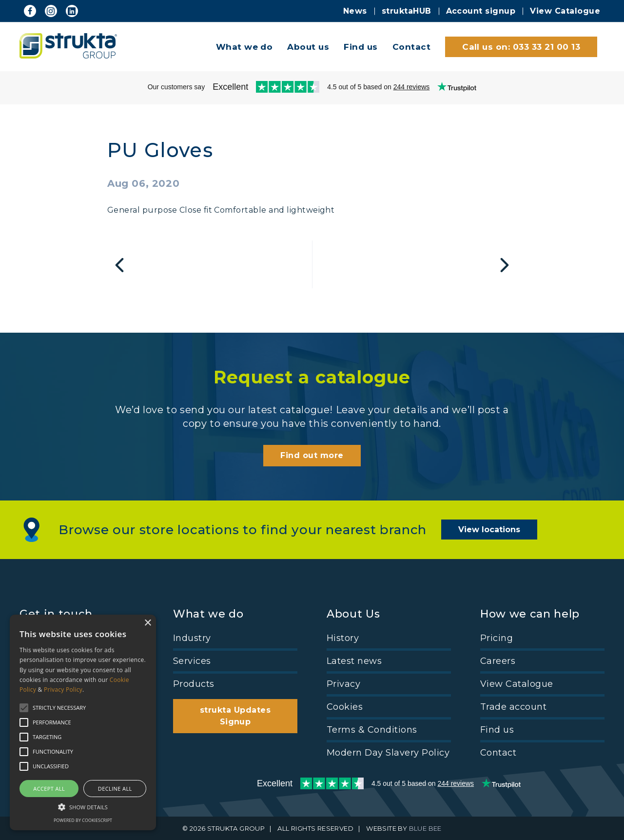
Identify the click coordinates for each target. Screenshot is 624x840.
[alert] (83, 722)
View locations (489, 530)
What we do (244, 47)
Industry (192, 638)
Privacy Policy (63, 690)
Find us (361, 47)
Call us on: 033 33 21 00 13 (521, 47)
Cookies (345, 707)
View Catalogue (565, 11)
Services (192, 661)
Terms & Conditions (372, 730)
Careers (498, 661)
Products (194, 684)
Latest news (354, 661)
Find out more (312, 455)
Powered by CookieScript (83, 820)
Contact (411, 47)
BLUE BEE (425, 828)
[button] (83, 806)
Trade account (513, 707)
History (343, 638)
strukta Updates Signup (235, 716)
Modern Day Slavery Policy (388, 753)
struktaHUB (407, 11)
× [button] (147, 623)
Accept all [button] (49, 789)
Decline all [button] (115, 789)
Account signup (481, 11)
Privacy (343, 684)
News (355, 11)
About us (308, 47)
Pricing (497, 638)
